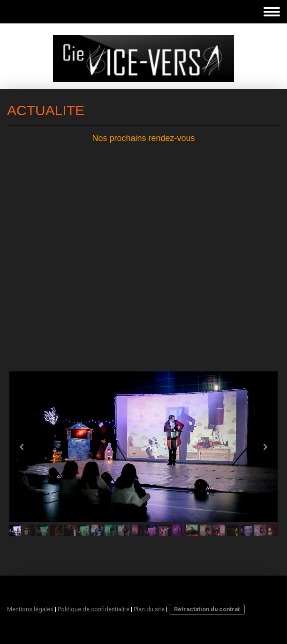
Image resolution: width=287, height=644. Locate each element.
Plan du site (149, 609)
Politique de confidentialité (94, 609)
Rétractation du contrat (207, 609)
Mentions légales (30, 609)
